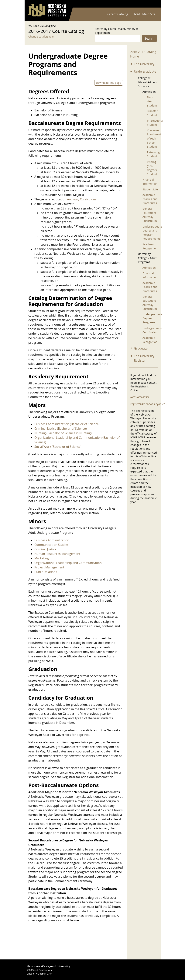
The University (144, 64)
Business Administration (52, 540)
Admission (149, 268)
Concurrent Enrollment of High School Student (153, 138)
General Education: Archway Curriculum (150, 215)
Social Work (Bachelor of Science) (58, 447)
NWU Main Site (145, 14)
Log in (152, 4)
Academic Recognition (150, 246)
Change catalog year (41, 36)
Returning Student (153, 154)
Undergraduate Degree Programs (151, 318)
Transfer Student (152, 113)
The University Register (144, 358)
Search (149, 38)
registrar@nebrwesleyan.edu (149, 404)
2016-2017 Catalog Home (143, 54)
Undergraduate (145, 71)
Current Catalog (117, 14)
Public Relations (46, 572)
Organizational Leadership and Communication (68, 563)
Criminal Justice (45, 549)
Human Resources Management (57, 554)
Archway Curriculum (82, 199)
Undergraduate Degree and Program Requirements (151, 233)
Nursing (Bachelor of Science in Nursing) (63, 433)
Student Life (150, 189)
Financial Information (150, 182)
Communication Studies (51, 545)
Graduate (141, 348)
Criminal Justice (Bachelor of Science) (61, 429)
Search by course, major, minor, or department (116, 31)
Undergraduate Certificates (151, 330)
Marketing (42, 558)
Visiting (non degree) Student (152, 168)
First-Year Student (152, 101)
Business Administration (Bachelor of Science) (67, 424)
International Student (153, 123)
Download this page (109, 83)
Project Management (49, 567)
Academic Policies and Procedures (150, 199)
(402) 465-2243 (140, 397)
